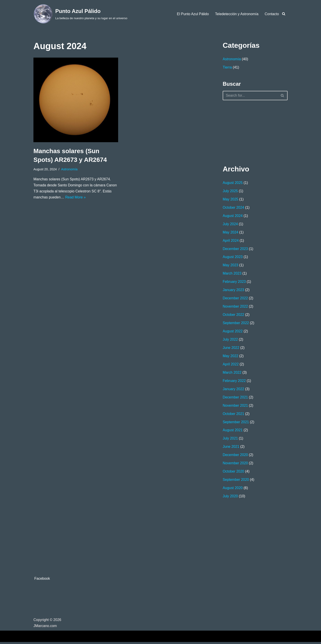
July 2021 (230, 440)
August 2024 (233, 216)
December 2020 (235, 457)
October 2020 (234, 473)
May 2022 (230, 357)
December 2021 (235, 399)
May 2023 (230, 266)
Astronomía (70, 169)
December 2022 (235, 299)
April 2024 (231, 241)
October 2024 (234, 208)
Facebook (42, 580)
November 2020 (235, 465)
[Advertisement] (245, 131)
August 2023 (233, 257)
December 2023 (235, 249)
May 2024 (230, 233)
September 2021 (236, 424)
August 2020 (233, 490)
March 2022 (232, 374)
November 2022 (235, 307)
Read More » (76, 198)
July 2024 (230, 224)
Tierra (227, 68)
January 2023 (234, 291)
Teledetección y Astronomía (237, 14)
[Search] (284, 14)
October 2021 (234, 415)
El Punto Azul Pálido (192, 14)
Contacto (272, 14)
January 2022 (234, 390)
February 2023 (234, 282)
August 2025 (233, 183)
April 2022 (231, 366)
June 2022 (231, 349)
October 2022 (234, 316)
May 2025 (230, 199)
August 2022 (233, 332)
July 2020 (230, 498)
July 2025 (230, 191)
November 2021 (235, 407)
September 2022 (236, 324)
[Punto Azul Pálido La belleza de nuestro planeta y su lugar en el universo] (80, 14)
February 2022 (234, 382)
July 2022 (230, 341)
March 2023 (232, 274)
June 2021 (231, 449)
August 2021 (233, 432)
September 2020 (236, 482)
